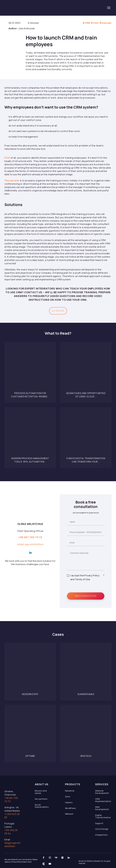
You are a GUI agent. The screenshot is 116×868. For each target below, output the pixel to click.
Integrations (101, 835)
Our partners (41, 799)
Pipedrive (70, 791)
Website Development (102, 792)
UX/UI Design (102, 829)
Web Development (102, 808)
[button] (58, 311)
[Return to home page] (24, 8)
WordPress (71, 808)
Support (99, 823)
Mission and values (41, 792)
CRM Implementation (103, 800)
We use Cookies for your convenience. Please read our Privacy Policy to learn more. (21, 861)
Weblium (69, 814)
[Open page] (30, 368)
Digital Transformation (103, 816)
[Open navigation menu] (109, 8)
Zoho (68, 797)
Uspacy (69, 802)
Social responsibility (42, 806)
